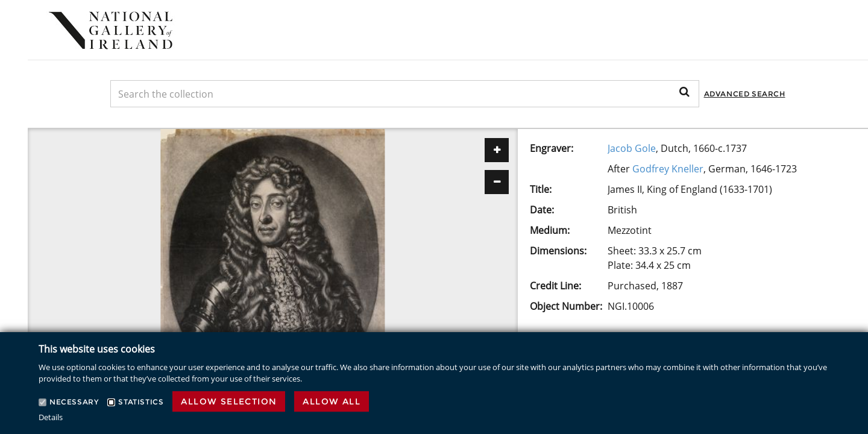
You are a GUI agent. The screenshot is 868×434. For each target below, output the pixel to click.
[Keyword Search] (405, 94)
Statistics (141, 402)
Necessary (74, 402)
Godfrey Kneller (668, 169)
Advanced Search (745, 94)
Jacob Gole (632, 148)
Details (51, 417)
